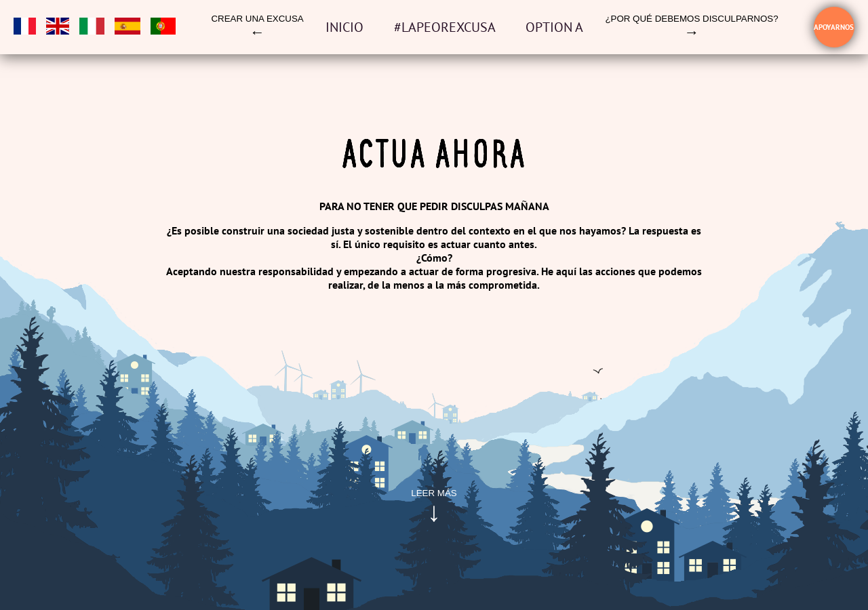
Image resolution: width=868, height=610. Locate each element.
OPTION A (554, 27)
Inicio (346, 27)
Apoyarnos (834, 27)
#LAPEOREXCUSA (446, 27)
